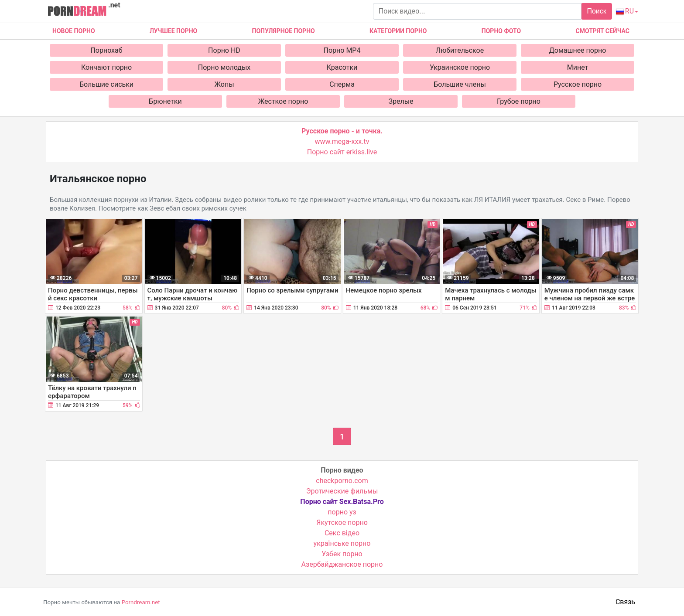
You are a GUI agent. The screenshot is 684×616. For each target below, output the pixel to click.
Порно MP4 (342, 50)
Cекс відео (342, 533)
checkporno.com (342, 481)
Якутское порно (342, 522)
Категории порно (398, 31)
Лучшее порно (173, 31)
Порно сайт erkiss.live (342, 152)
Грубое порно (519, 101)
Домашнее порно (578, 50)
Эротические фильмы (342, 491)
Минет (578, 67)
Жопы (224, 84)
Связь (625, 602)
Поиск (596, 11)
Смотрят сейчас (603, 31)
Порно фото (501, 31)
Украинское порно (460, 67)
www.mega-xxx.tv (342, 141)
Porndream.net (141, 602)
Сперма (342, 84)
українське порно (342, 543)
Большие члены (460, 84)
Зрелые (401, 101)
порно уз (342, 512)
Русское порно (578, 84)
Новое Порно (74, 31)
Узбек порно (342, 554)
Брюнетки (165, 101)
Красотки (342, 67)
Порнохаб (106, 50)
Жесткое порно (283, 101)
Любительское (460, 50)
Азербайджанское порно (342, 564)
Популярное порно (284, 31)
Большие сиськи (106, 84)
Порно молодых (224, 67)
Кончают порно (106, 67)
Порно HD (224, 50)
